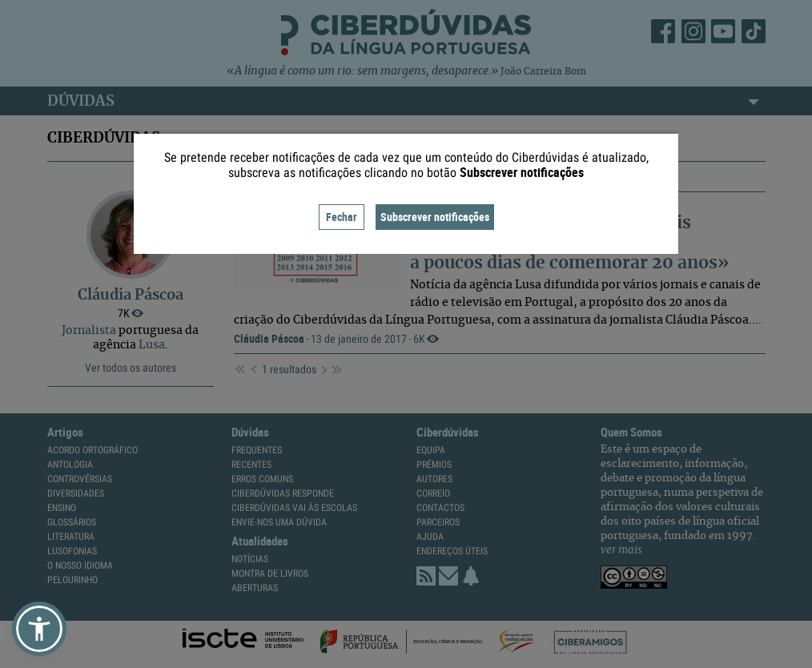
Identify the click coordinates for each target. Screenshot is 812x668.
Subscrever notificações (435, 217)
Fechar (342, 217)
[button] (39, 629)
